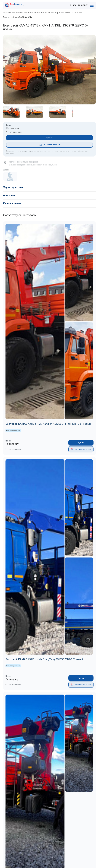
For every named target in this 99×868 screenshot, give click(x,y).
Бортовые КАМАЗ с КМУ (66, 12)
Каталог (20, 12)
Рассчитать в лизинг (50, 145)
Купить (49, 138)
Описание (9, 195)
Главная (7, 12)
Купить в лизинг (12, 203)
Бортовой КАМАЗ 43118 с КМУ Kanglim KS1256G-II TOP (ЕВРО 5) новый (48, 424)
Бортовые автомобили (39, 12)
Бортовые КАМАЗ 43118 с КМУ (18, 17)
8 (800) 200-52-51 (79, 5)
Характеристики (13, 187)
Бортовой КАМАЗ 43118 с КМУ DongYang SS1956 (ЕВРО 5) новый (44, 659)
